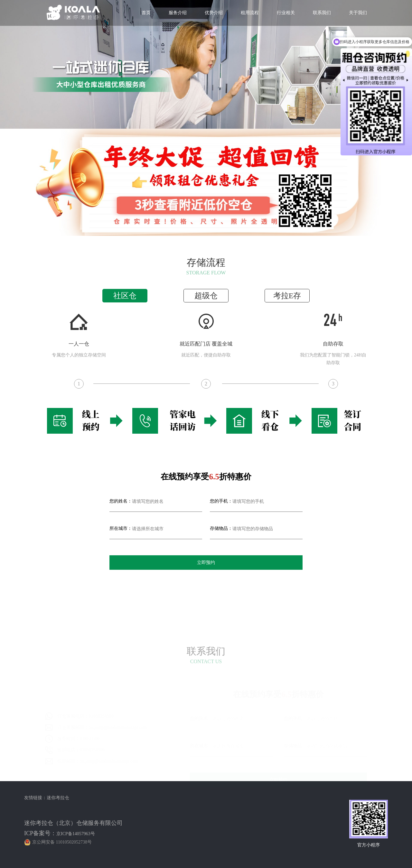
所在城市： (121, 528)
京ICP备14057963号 (76, 834)
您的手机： (221, 501)
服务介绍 (178, 13)
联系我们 (322, 13)
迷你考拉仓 (58, 798)
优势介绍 (214, 13)
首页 (146, 13)
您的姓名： (121, 501)
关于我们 (358, 13)
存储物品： (221, 528)
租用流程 (250, 13)
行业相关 (286, 13)
